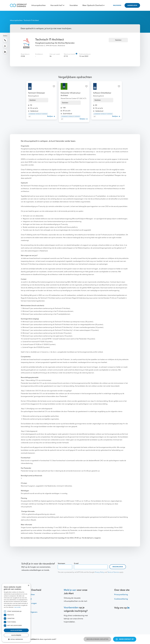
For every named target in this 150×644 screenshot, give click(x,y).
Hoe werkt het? (58, 5)
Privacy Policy (99, 572)
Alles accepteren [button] (16, 630)
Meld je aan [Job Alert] (70, 590)
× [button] (28, 586)
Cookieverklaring (121, 599)
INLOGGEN (117, 5)
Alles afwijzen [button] (16, 635)
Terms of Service (113, 572)
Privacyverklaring (121, 595)
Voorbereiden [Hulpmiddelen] (71, 608)
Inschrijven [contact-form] (118, 567)
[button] (16, 639)
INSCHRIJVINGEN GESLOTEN (97, 639)
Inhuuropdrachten (39, 5)
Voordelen (74, 5)
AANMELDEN (132, 5)
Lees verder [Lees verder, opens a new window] (18, 607)
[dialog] (16, 613)
